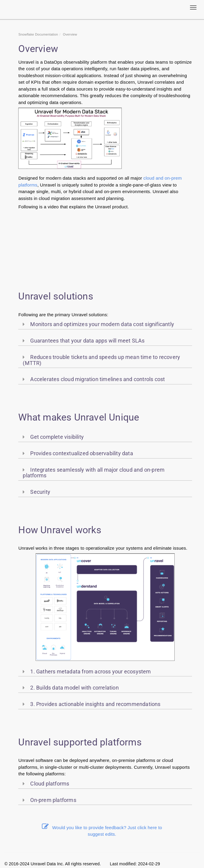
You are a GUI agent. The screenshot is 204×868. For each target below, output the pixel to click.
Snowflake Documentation (38, 34)
